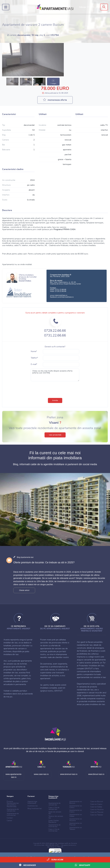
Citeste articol (24, 590)
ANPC (57, 845)
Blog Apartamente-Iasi (25, 557)
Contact (10, 818)
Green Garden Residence (54, 821)
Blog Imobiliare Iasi (35, 808)
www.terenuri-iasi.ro (69, 774)
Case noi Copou (96, 804)
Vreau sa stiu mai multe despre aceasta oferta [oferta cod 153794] (55, 375)
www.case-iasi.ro (41, 774)
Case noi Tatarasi (97, 815)
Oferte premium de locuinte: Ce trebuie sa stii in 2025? (44, 562)
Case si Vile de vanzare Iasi (54, 808)
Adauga (87, 7)
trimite (55, 400)
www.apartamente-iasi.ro (14, 776)
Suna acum (55, 859)
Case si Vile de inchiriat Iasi (54, 830)
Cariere (9, 821)
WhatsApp (83, 865)
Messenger (27, 865)
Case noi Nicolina (97, 809)
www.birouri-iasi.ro (96, 774)
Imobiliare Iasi (33, 806)
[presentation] (55, 389)
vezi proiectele (55, 435)
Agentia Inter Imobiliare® (32, 802)
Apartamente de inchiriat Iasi (13, 814)
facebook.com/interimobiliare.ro (62, 297)
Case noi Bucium (97, 801)
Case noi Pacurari (97, 812)
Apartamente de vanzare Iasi (13, 810)
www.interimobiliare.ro (59, 295)
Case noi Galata (96, 807)
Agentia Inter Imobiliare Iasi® (59, 843)
